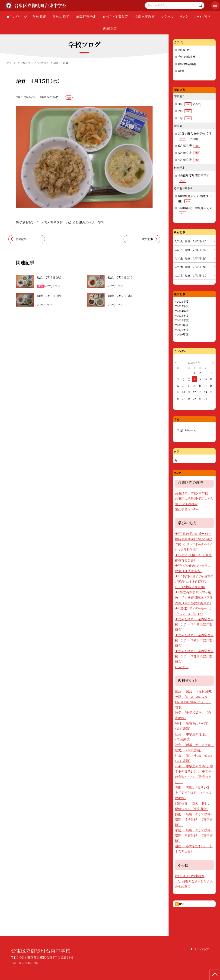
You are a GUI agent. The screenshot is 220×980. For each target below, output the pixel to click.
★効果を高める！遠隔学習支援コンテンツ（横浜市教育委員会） (194, 640)
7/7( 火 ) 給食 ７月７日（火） (191, 241)
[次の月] (213, 362)
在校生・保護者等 (115, 17)
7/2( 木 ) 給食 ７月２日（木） (191, 267)
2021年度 (183, 325)
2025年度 (183, 306)
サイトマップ (201, 949)
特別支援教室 (145, 17)
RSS (182, 904)
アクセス (167, 17)
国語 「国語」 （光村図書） (195, 691)
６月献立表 (189, 146)
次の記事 (147, 239)
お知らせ (184, 50)
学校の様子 (61, 17)
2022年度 (183, 320)
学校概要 (39, 17)
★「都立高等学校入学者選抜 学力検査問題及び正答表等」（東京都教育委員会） (194, 597)
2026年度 (183, 301)
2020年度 (183, 330)
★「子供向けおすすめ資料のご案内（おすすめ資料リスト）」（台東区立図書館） (194, 581)
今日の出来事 (187, 57)
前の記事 (21, 239)
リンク (184, 17)
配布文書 (110, 28)
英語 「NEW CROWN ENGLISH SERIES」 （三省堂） (193, 702)
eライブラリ (202, 17)
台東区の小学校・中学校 (191, 493)
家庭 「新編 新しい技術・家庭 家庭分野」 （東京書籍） (194, 835)
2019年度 (183, 334)
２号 (185, 111)
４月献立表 (189, 160)
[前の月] (176, 362)
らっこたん (182, 667)
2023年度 (183, 315)
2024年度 (183, 311)
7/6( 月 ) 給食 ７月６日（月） (191, 250)
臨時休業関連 (187, 64)
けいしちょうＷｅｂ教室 (190, 876)
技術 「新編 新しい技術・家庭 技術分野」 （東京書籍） (194, 819)
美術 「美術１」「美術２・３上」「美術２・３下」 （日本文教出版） (193, 793)
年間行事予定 (86, 17)
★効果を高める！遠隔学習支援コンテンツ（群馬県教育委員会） (194, 656)
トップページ (19, 17)
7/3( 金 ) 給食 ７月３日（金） (191, 258)
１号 (185, 118)
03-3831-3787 (29, 963)
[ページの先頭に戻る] (215, 975)
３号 (190, 104)
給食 (181, 71)
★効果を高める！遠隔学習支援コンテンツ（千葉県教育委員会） (194, 624)
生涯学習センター (187, 509)
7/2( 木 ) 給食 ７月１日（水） (191, 275)
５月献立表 (189, 153)
